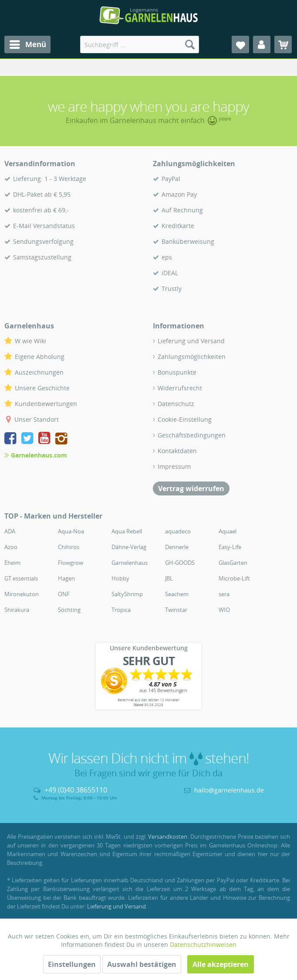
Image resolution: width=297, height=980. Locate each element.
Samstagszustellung (42, 257)
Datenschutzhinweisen (203, 944)
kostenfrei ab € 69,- (41, 210)
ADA (10, 531)
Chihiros (69, 547)
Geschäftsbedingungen (192, 435)
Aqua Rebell (127, 531)
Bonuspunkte (177, 372)
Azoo (11, 547)
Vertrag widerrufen (191, 488)
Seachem (177, 594)
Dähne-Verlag (129, 547)
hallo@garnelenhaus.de (229, 790)
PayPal (171, 179)
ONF (64, 594)
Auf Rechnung (182, 210)
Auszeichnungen (39, 372)
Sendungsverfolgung (43, 241)
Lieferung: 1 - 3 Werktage (50, 179)
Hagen (66, 578)
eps (167, 257)
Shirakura (17, 610)
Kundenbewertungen (46, 404)
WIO (224, 610)
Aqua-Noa (71, 531)
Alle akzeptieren (221, 964)
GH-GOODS (180, 563)
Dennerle (177, 547)
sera (224, 594)
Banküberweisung (188, 241)
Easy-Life (230, 547)
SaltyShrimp (127, 594)
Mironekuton (22, 594)
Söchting (69, 610)
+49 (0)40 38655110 (76, 790)
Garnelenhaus (130, 563)
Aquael (228, 531)
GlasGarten (233, 563)
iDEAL (170, 273)
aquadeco (178, 531)
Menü (28, 43)
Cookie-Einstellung (185, 419)
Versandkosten (168, 837)
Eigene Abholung (40, 357)
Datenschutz (176, 404)
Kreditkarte (178, 226)
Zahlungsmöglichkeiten (192, 357)
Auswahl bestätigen (142, 964)
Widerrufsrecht (180, 388)
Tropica (121, 610)
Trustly (172, 289)
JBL (169, 578)
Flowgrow (71, 563)
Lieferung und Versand (191, 341)
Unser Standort (37, 419)
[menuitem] (27, 44)
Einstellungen (72, 964)
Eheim (12, 563)
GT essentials (21, 578)
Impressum (174, 466)
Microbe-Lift (234, 578)
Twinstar (176, 610)
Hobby (120, 578)
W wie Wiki (30, 341)
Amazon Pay (179, 194)
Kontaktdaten (177, 451)
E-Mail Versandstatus (44, 226)
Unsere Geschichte (42, 388)
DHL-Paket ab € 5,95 (42, 194)
